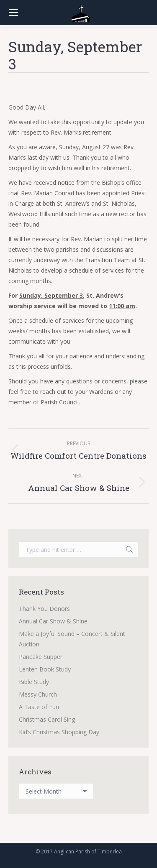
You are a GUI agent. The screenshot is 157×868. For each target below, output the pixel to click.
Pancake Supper (41, 657)
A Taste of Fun (39, 707)
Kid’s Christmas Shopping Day (59, 732)
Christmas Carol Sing (47, 719)
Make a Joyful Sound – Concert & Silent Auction (72, 639)
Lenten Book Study (45, 669)
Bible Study (34, 682)
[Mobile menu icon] (13, 13)
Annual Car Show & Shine (53, 621)
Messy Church (38, 694)
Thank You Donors (44, 609)
